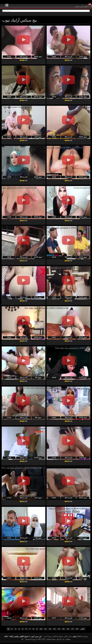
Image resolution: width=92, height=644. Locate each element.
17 (72, 630)
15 (63, 630)
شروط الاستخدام (31, 640)
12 (50, 630)
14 (59, 630)
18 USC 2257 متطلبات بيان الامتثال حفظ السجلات (46, 640)
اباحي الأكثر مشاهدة (65, 638)
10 (41, 630)
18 (77, 630)
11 (46, 630)
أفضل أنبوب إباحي (83, 6)
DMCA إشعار (82, 638)
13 (55, 630)
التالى (82, 630)
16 (68, 630)
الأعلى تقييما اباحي (50, 638)
